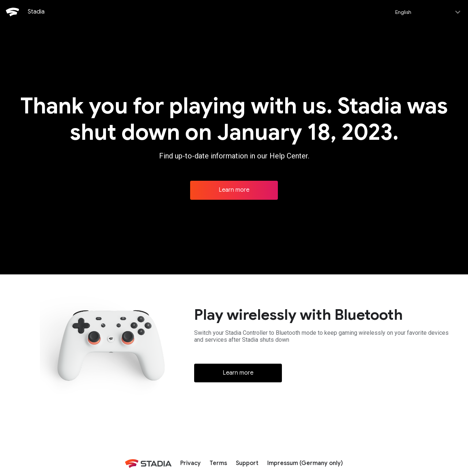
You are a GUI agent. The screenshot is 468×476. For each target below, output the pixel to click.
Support (247, 462)
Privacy (190, 462)
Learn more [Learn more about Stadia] (234, 189)
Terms (218, 462)
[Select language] (427, 12)
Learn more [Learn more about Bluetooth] (238, 372)
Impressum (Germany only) (305, 462)
